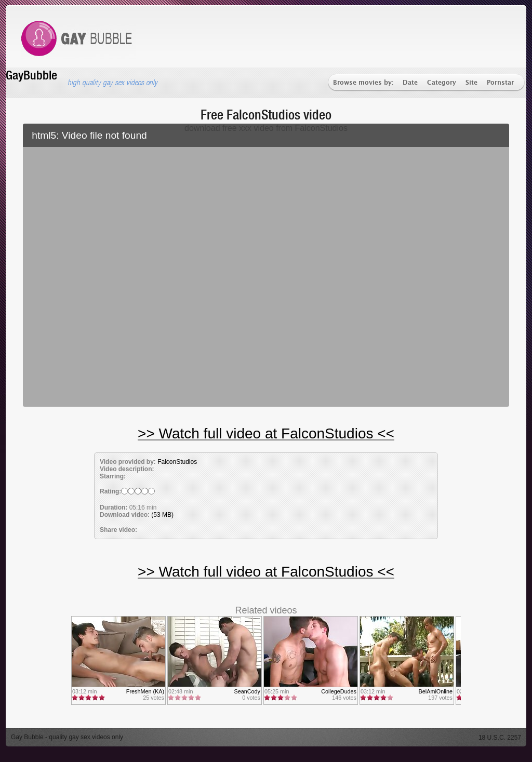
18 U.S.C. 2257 (500, 738)
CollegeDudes (339, 691)
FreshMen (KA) (145, 691)
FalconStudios (177, 462)
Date (410, 83)
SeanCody (247, 691)
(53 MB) (162, 515)
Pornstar (500, 83)
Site (471, 83)
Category (442, 83)
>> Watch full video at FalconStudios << (266, 433)
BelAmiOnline (436, 691)
